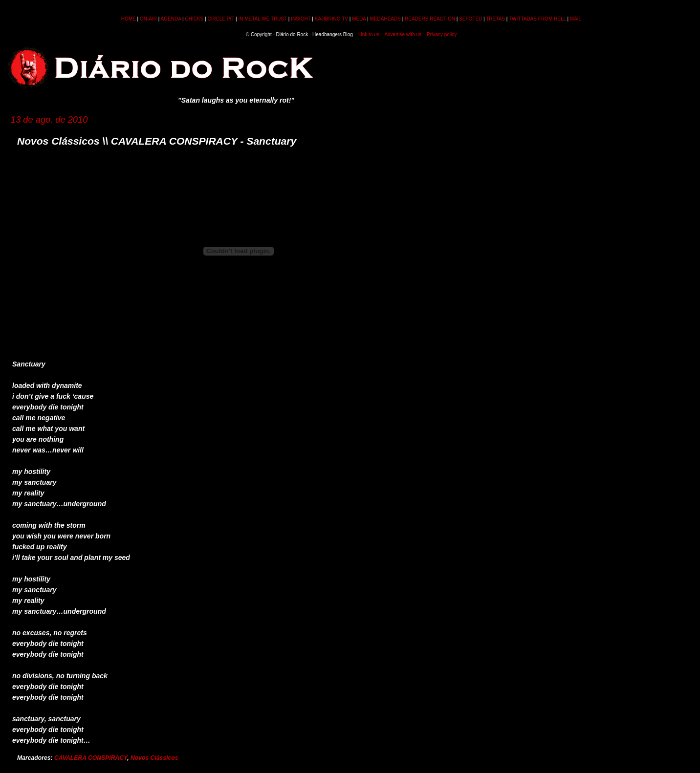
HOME (129, 19)
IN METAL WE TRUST (262, 19)
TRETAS (495, 19)
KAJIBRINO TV (331, 19)
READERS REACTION (430, 19)
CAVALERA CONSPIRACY (91, 758)
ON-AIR (148, 19)
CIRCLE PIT (221, 19)
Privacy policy (442, 34)
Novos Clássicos (154, 758)
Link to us (369, 34)
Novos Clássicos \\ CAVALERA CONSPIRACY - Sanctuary (157, 141)
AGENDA (171, 19)
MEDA (359, 19)
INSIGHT (301, 19)
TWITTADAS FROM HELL (537, 19)
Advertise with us (403, 34)
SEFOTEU (470, 19)
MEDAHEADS (385, 19)
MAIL (576, 19)
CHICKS (194, 19)
